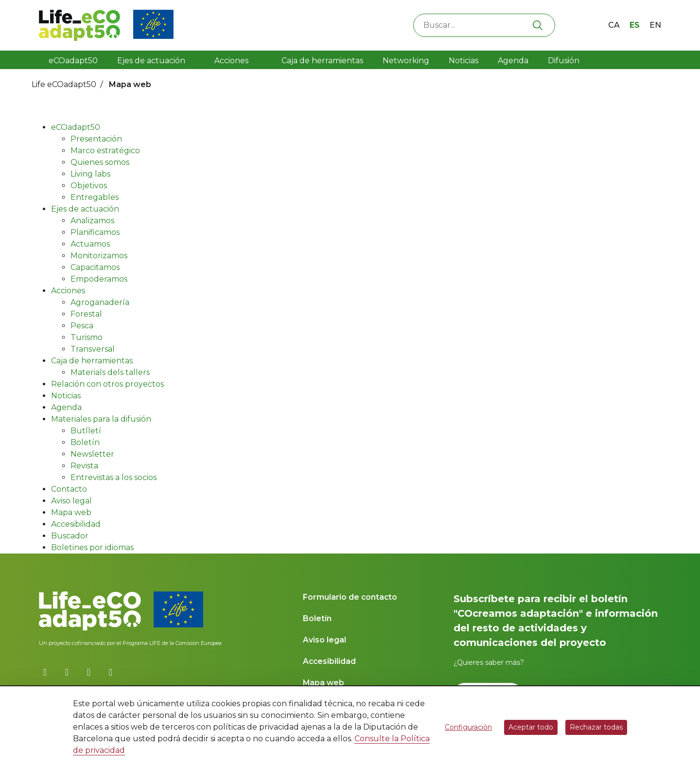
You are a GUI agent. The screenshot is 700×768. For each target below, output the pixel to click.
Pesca (82, 326)
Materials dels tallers (110, 372)
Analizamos (92, 221)
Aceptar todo (531, 727)
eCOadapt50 (73, 61)
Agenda (513, 61)
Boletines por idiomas (92, 547)
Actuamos (90, 244)
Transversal (93, 349)
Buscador (70, 536)
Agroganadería (100, 302)
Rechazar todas (596, 727)
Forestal (86, 314)
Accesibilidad (76, 524)
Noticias (464, 61)
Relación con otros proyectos (107, 384)
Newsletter (92, 454)
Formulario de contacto (350, 597)
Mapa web (71, 512)
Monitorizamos (99, 256)
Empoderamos (99, 279)
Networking (406, 61)
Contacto (69, 489)
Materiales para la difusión (101, 419)
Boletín (85, 442)
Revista (84, 466)
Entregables (95, 197)
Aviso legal (71, 501)
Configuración (468, 727)
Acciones (231, 61)
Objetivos (89, 186)
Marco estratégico (105, 151)
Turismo (87, 337)
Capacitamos (95, 267)
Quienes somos (100, 162)
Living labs (90, 174)
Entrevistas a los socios (114, 477)
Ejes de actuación (152, 61)
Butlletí (86, 431)
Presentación (96, 139)
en (655, 25)
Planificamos (95, 232)
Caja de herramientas (319, 61)
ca (614, 25)
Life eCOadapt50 (64, 84)
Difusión (565, 61)
